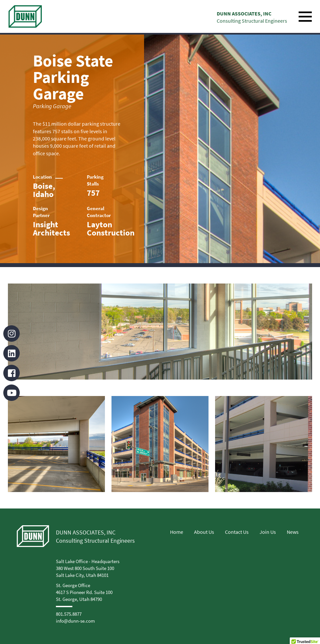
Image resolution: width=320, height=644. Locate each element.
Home (177, 532)
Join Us (268, 532)
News (293, 532)
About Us (204, 532)
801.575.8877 (69, 614)
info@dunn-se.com (75, 621)
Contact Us (237, 532)
